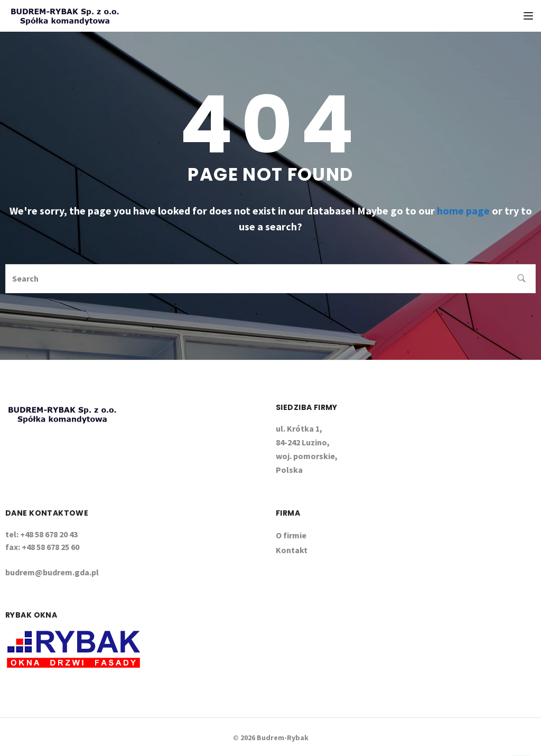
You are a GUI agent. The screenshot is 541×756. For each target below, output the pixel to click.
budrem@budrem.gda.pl (52, 572)
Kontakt (292, 550)
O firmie (291, 535)
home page (463, 211)
